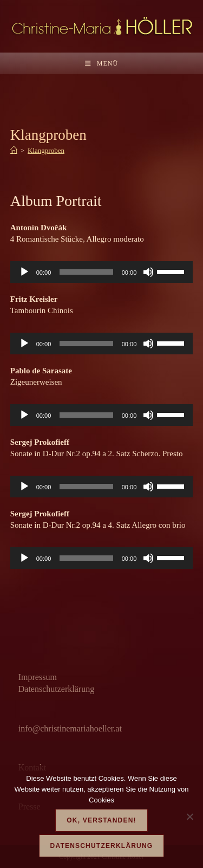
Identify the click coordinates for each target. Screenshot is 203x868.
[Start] (14, 150)
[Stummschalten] (148, 272)
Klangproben (46, 150)
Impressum (38, 677)
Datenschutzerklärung (56, 689)
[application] (102, 272)
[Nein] (189, 817)
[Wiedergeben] (24, 272)
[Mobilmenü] (101, 63)
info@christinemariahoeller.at (70, 728)
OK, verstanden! (101, 820)
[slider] (86, 272)
